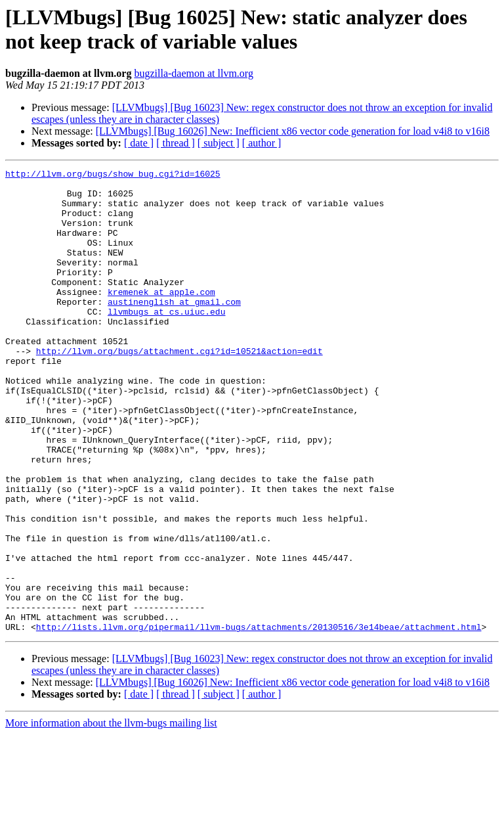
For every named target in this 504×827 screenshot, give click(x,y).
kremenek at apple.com (161, 317)
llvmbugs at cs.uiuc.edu (166, 341)
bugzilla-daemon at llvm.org (193, 73)
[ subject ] (219, 143)
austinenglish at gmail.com (174, 329)
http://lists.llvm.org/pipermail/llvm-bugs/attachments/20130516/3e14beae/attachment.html (259, 719)
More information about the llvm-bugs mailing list (111, 816)
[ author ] (262, 143)
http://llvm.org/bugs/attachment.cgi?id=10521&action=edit (179, 388)
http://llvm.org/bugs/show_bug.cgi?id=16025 (113, 175)
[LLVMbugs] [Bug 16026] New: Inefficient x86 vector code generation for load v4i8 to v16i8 (293, 131)
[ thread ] (176, 143)
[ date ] (139, 143)
